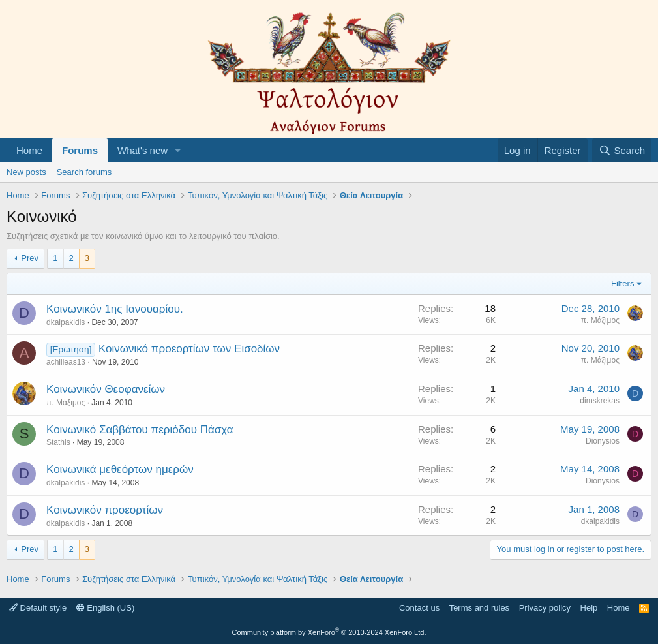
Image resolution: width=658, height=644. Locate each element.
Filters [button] (622, 284)
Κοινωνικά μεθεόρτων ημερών (120, 469)
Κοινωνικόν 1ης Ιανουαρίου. (115, 309)
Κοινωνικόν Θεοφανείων (106, 389)
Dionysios (603, 441)
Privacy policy (545, 608)
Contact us (419, 608)
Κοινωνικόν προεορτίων (105, 510)
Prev (30, 258)
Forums (80, 150)
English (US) (106, 608)
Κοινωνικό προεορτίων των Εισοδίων (189, 349)
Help (589, 608)
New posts (26, 172)
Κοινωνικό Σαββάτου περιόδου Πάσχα (140, 430)
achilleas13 (66, 362)
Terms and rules (479, 608)
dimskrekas (600, 401)
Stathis (58, 442)
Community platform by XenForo (329, 632)
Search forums (84, 172)
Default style (38, 608)
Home (29, 150)
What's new (142, 150)
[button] (178, 150)
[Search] (622, 150)
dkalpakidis (66, 322)
